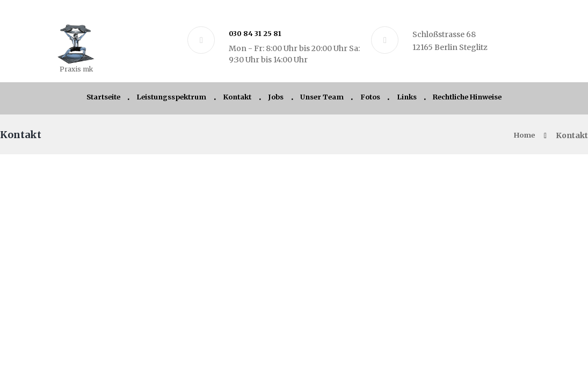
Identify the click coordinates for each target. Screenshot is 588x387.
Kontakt (232, 99)
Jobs (275, 99)
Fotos (379, 99)
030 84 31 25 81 (257, 33)
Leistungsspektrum (159, 99)
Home (523, 139)
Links (418, 99)
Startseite (82, 99)
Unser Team (325, 99)
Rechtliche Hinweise (486, 99)
